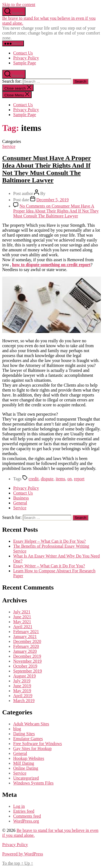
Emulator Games (28, 739)
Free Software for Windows (37, 744)
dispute (47, 479)
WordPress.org (26, 821)
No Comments (56, 211)
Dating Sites (24, 734)
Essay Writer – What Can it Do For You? (49, 566)
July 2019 (22, 681)
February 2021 (26, 632)
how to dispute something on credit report (51, 265)
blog (17, 729)
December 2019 (27, 656)
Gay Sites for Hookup (32, 748)
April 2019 (23, 696)
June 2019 (22, 686)
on (69, 479)
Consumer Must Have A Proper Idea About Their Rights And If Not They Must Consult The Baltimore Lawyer (47, 169)
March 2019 (24, 701)
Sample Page (25, 63)
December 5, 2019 (52, 200)
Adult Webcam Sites (31, 724)
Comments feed (27, 816)
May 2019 (22, 691)
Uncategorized (26, 778)
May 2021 (22, 622)
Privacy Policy (26, 58)
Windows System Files (33, 783)
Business (21, 498)
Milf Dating (24, 763)
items (61, 479)
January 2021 (25, 636)
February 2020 (26, 646)
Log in (19, 806)
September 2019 (27, 671)
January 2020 (25, 651)
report (79, 479)
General (20, 503)
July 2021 (22, 612)
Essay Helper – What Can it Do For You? (49, 541)
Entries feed (24, 811)
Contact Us (23, 53)
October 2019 (25, 666)
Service (9, 146)
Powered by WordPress (23, 854)
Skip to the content (19, 5)
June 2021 (22, 617)
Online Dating (26, 768)
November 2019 (27, 661)
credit (34, 479)
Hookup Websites (29, 758)
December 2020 (27, 641)
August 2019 (24, 676)
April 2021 (23, 627)
